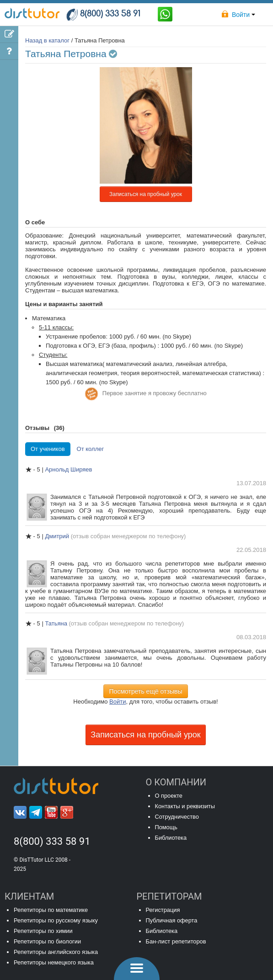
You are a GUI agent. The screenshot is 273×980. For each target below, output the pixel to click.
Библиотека (171, 838)
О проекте (169, 796)
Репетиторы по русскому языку (56, 920)
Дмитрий (58, 536)
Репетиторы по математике (51, 910)
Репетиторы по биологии (47, 941)
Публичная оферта (172, 920)
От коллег (91, 449)
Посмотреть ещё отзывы (146, 691)
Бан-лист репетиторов (176, 941)
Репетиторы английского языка (56, 952)
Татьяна (57, 623)
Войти (118, 702)
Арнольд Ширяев (68, 469)
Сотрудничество (177, 817)
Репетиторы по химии (43, 931)
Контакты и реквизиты (185, 806)
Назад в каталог (47, 40)
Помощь (166, 827)
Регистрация (163, 910)
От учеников (48, 449)
